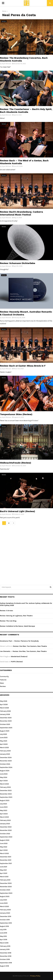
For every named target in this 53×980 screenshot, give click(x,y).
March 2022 (4, 853)
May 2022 (4, 847)
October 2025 (5, 724)
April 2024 (4, 781)
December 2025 (6, 718)
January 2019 (5, 949)
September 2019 (6, 923)
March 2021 (4, 877)
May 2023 (4, 810)
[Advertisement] (26, 554)
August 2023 (5, 800)
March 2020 (4, 906)
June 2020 (4, 903)
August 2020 (5, 896)
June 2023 (4, 807)
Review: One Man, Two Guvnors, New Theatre (30, 646)
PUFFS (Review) (17, 662)
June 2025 (4, 738)
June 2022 (4, 843)
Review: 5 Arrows (6, 611)
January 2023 (5, 824)
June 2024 (4, 774)
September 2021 (6, 863)
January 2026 (5, 714)
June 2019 (4, 933)
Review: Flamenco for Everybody (27, 641)
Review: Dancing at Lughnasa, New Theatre (16, 616)
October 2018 (5, 959)
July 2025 (3, 734)
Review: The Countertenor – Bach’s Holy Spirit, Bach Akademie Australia (26, 111)
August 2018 (4, 966)
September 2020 (6, 893)
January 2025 (5, 754)
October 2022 (5, 834)
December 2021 (6, 857)
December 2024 (6, 757)
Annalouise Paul (6, 641)
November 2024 (6, 761)
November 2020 (6, 887)
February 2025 (5, 751)
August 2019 (4, 926)
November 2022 (6, 830)
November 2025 (6, 721)
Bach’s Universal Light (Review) (18, 511)
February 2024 (5, 787)
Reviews (4, 21)
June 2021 (4, 867)
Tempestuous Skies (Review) (16, 414)
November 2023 (6, 794)
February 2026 (5, 711)
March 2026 (4, 708)
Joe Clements (5, 651)
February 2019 (5, 946)
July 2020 (4, 900)
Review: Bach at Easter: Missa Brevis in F (23, 366)
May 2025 (4, 741)
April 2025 (4, 744)
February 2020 (5, 910)
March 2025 (4, 748)
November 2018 (6, 956)
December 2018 (6, 953)
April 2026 (4, 705)
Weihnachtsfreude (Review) (16, 463)
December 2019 (6, 916)
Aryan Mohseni (6, 64)
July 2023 (3, 804)
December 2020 (6, 883)
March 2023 (4, 817)
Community (4, 676)
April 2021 (4, 873)
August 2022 (5, 840)
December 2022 (6, 827)
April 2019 (4, 940)
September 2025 (6, 728)
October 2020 (5, 890)
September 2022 (6, 837)
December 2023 (6, 791)
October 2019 (5, 920)
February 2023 (5, 820)
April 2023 (4, 814)
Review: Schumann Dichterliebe (18, 263)
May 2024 (4, 777)
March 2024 (4, 784)
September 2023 (6, 797)
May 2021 (3, 870)
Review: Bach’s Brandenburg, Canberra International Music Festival (21, 213)
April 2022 (4, 850)
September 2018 (6, 963)
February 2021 (5, 880)
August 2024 (5, 771)
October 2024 (5, 764)
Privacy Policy (35, 976)
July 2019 (3, 930)
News (2, 683)
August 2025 (5, 731)
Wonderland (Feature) (19, 657)
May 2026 (4, 701)
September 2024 (6, 767)
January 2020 (5, 913)
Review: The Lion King (8, 621)
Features (3, 680)
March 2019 (4, 943)
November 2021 (6, 860)
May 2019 (3, 936)
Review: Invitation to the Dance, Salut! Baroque (17, 626)
